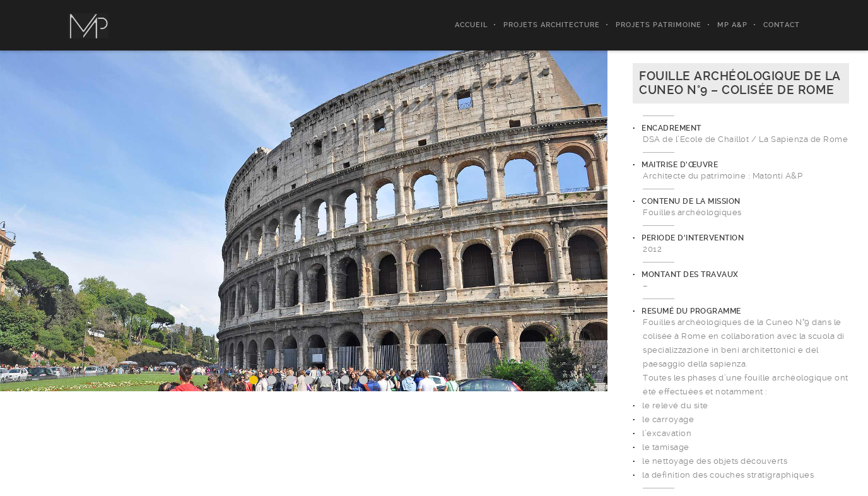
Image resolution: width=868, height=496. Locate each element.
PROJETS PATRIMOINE (659, 25)
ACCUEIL (471, 25)
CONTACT (782, 25)
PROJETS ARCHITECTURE (552, 25)
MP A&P (732, 25)
